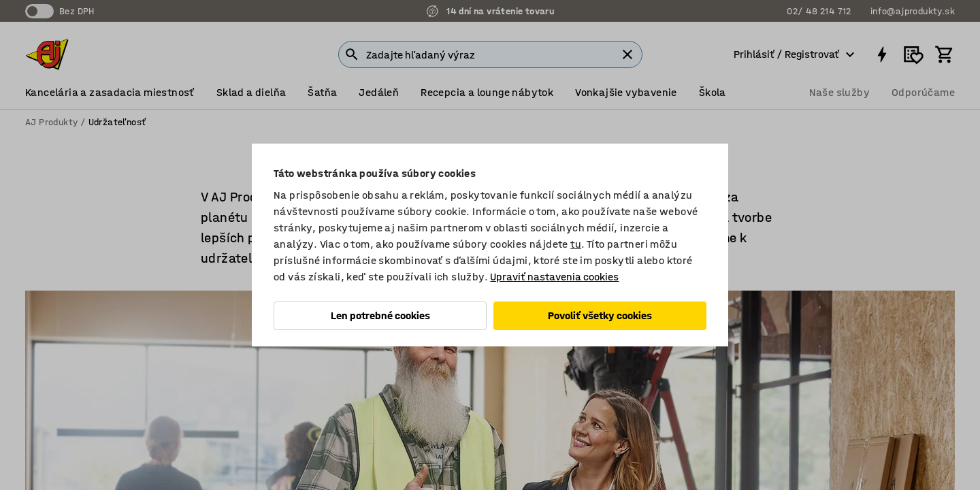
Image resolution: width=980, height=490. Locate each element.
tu (576, 244)
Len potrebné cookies (380, 315)
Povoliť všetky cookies (600, 315)
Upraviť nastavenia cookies (554, 277)
